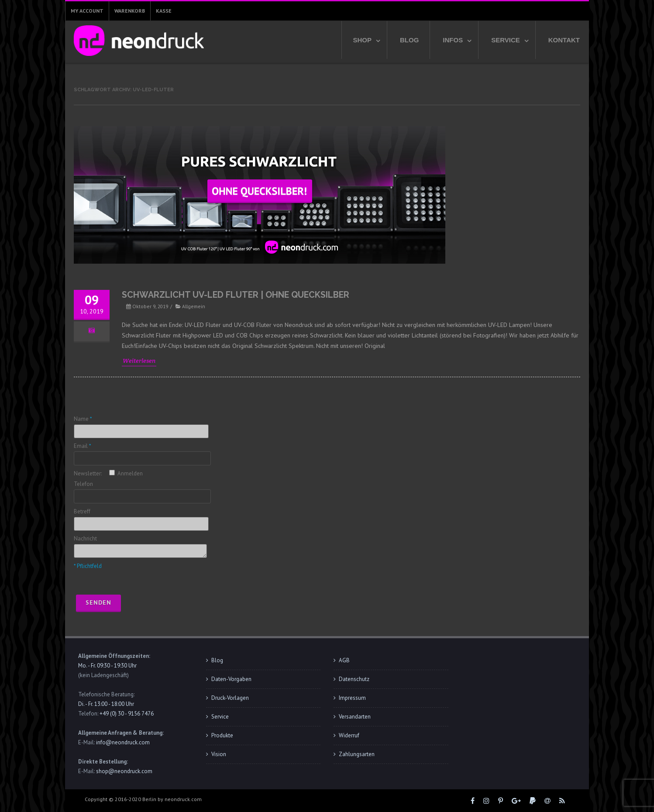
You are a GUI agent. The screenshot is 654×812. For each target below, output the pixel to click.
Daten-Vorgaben (231, 679)
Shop (362, 40)
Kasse (164, 11)
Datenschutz (354, 679)
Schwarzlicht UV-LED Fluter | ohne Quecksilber (236, 295)
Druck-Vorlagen (230, 698)
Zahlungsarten (357, 754)
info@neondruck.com (123, 742)
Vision (219, 754)
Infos (453, 40)
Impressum (352, 698)
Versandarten (355, 717)
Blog (409, 40)
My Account (87, 11)
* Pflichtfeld (88, 566)
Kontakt (564, 40)
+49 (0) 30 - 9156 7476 (127, 714)
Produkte (222, 735)
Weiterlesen (139, 361)
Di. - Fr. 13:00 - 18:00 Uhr (106, 704)
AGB (344, 660)
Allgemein (194, 306)
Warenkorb (130, 11)
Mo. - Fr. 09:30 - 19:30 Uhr (107, 666)
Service (506, 40)
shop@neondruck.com (124, 771)
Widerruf (349, 735)
